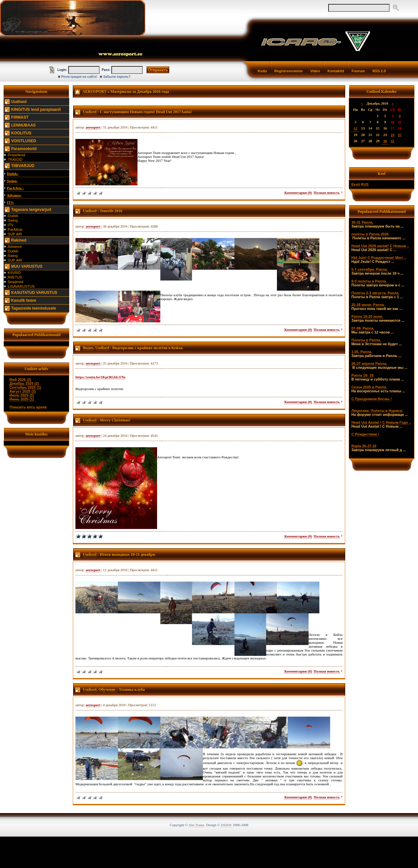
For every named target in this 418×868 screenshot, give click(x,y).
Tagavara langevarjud (31, 210)
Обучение (108, 689)
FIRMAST (20, 117)
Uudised (19, 102)
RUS (365, 184)
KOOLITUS (21, 133)
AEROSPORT (94, 92)
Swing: (12, 181)
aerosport (93, 127)
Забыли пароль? (117, 77)
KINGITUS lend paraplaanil (36, 110)
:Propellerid (16, 155)
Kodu (262, 71)
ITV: (10, 202)
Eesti (356, 184)
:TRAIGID (15, 160)
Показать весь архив (28, 407)
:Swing (12, 220)
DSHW (226, 825)
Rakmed (19, 240)
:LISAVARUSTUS (21, 286)
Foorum (358, 71)
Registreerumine (289, 71)
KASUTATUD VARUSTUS (34, 293)
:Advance (14, 247)
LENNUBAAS (23, 125)
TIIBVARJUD (23, 166)
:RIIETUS (14, 277)
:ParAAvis (15, 230)
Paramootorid (24, 149)
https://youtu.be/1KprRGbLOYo (100, 377)
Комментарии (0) (298, 193)
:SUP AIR (14, 234)
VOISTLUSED (24, 141)
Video (315, 71)
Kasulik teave (24, 300)
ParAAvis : (15, 188)
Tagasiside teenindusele (34, 308)
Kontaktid (336, 71)
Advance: (14, 195)
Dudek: (13, 174)
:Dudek (13, 216)
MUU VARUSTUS (27, 266)
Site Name (197, 825)
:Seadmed (15, 282)
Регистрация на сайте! (79, 77)
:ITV (10, 225)
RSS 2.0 (379, 71)
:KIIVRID (14, 273)
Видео (88, 348)
